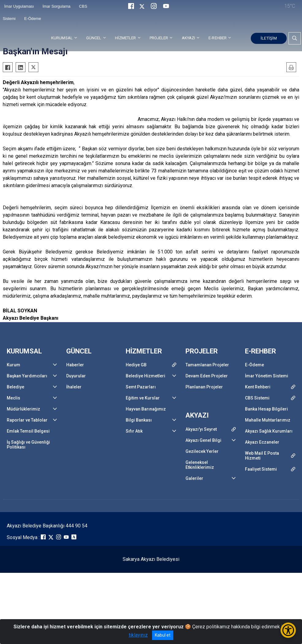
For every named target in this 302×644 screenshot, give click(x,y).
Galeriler (194, 478)
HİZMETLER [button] (126, 38)
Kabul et (163, 635)
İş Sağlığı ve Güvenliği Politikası (28, 445)
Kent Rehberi (258, 387)
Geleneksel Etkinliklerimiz (200, 465)
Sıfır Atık (134, 431)
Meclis (13, 398)
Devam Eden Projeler (207, 376)
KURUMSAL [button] (62, 38)
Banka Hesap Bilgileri (266, 409)
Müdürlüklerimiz (23, 409)
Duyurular (76, 376)
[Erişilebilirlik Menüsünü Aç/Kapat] (288, 630)
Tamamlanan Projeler (207, 365)
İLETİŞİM (269, 38)
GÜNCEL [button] (94, 38)
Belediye (15, 387)
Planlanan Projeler (204, 387)
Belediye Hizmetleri (145, 376)
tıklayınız (138, 635)
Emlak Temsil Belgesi (28, 431)
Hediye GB (136, 365)
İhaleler (74, 387)
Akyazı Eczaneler (262, 442)
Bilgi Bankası (139, 420)
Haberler (75, 365)
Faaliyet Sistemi (261, 469)
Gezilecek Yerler (202, 451)
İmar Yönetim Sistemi (267, 376)
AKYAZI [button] (189, 38)
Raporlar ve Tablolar (27, 420)
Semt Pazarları (141, 387)
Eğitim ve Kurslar (143, 398)
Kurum (13, 365)
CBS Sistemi (257, 398)
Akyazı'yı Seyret (201, 429)
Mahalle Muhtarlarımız (268, 420)
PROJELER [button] (159, 38)
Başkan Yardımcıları (27, 376)
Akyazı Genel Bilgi (203, 440)
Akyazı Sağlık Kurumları (269, 431)
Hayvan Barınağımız (146, 409)
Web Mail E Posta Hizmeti (262, 456)
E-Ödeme (33, 19)
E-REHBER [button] (218, 38)
